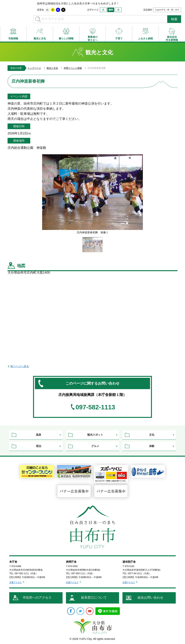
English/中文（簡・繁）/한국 (167, 10)
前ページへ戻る (20, 366)
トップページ (34, 68)
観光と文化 (52, 68)
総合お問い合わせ (150, 598)
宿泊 (39, 446)
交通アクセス (15, 582)
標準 (111, 10)
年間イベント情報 (73, 68)
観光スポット (95, 435)
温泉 (39, 435)
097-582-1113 (95, 407)
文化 (152, 435)
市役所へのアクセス (37, 598)
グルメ (95, 446)
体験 (152, 446)
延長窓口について (94, 598)
